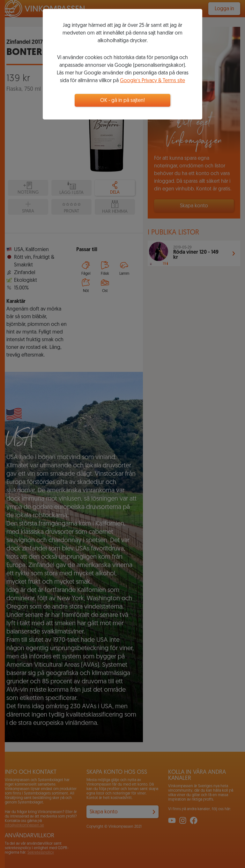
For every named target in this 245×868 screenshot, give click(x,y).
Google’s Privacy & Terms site (152, 81)
